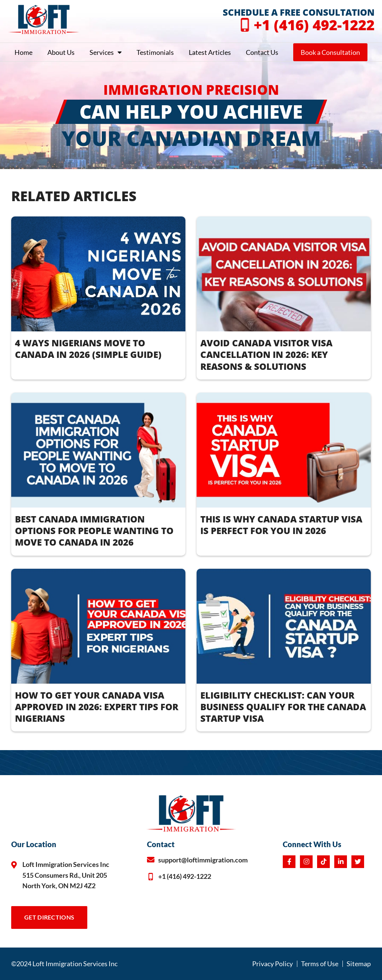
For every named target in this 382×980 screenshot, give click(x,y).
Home (24, 52)
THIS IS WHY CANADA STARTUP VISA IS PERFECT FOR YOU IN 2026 (281, 525)
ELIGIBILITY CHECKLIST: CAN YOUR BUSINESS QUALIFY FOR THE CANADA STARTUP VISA (283, 707)
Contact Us (262, 52)
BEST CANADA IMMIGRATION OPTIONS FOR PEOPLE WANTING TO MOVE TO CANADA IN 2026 (94, 530)
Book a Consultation (330, 52)
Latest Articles (210, 52)
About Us (61, 52)
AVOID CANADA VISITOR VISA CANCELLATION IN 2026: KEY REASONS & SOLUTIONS (266, 354)
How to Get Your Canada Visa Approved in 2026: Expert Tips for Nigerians (97, 707)
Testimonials (155, 52)
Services (106, 52)
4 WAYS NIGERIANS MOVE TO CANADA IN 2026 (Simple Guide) (88, 349)
